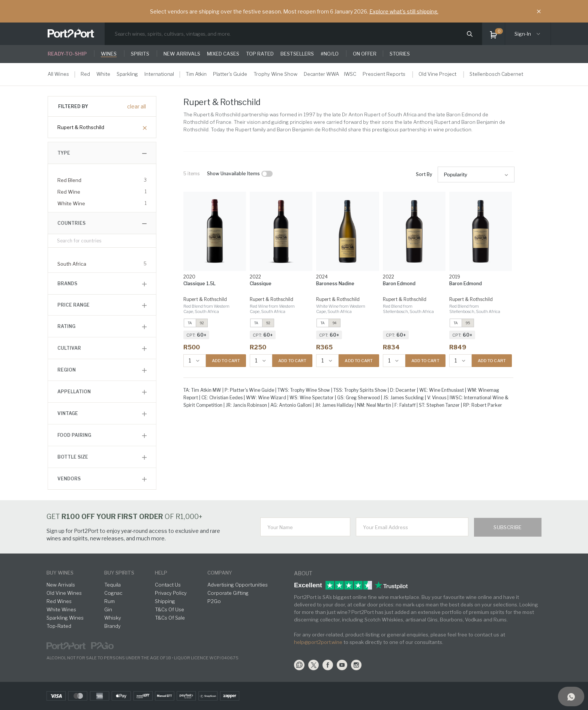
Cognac (113, 593)
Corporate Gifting (228, 593)
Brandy (112, 626)
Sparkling (127, 74)
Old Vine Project (437, 74)
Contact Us (168, 585)
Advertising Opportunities (238, 585)
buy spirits (119, 573)
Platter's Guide (230, 74)
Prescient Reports (384, 74)
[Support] (571, 696)
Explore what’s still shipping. (404, 11)
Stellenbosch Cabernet (496, 74)
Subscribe (508, 527)
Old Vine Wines (64, 593)
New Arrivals (61, 585)
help (161, 573)
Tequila (112, 585)
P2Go (214, 601)
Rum (109, 601)
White (103, 74)
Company (220, 573)
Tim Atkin (196, 74)
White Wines (61, 609)
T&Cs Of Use (169, 609)
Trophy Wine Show (275, 74)
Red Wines (59, 601)
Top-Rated (59, 626)
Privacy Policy (171, 593)
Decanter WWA (321, 74)
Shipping (165, 601)
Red (85, 74)
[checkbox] (267, 174)
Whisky (113, 618)
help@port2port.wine (318, 642)
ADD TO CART (226, 361)
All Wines (58, 74)
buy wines (60, 573)
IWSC (350, 74)
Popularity (456, 174)
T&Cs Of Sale (170, 618)
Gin (108, 609)
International (159, 74)
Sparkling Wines (65, 618)
